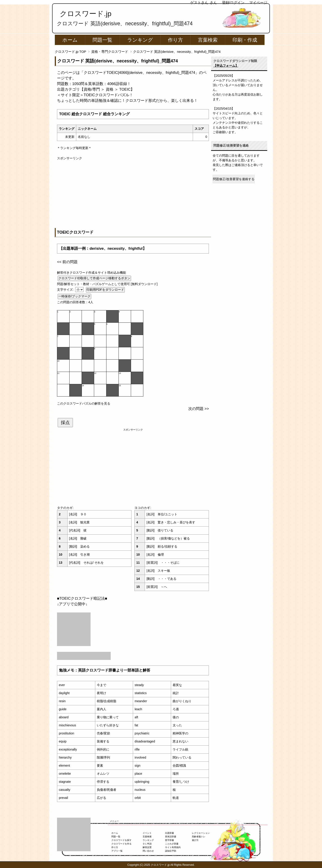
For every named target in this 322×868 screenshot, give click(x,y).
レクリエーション (201, 833)
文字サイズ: (66, 290)
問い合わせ (148, 851)
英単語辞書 (171, 837)
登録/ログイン (233, 3)
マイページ (258, 3)
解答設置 (147, 847)
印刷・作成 (245, 40)
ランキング (140, 40)
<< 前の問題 (67, 262)
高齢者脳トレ (199, 837)
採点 (65, 422)
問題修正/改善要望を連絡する (234, 179)
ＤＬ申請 (147, 844)
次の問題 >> (199, 409)
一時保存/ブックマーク (74, 296)
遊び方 (195, 840)
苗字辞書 (169, 840)
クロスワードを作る (121, 844)
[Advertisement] (133, 192)
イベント (147, 833)
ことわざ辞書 (172, 844)
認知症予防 (171, 851)
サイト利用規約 (173, 847)
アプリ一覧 (117, 851)
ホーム (70, 40)
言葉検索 (208, 40)
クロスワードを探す (121, 840)
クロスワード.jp (86, 14)
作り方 (175, 40)
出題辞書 (169, 833)
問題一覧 (102, 40)
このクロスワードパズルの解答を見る (84, 403)
